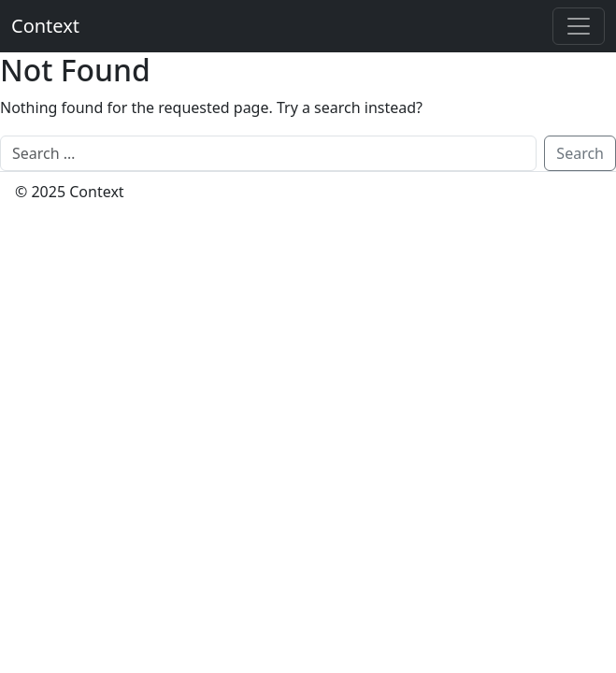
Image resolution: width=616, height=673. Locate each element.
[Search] (268, 153)
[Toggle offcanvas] (579, 26)
